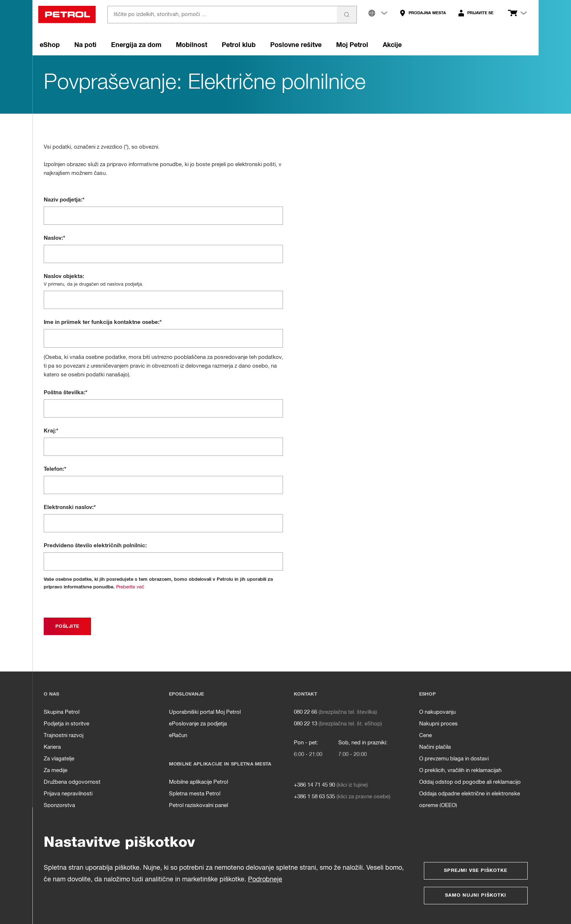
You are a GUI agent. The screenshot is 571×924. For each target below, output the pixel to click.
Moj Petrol (352, 45)
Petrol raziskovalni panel (198, 805)
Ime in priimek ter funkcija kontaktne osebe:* (103, 322)
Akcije (392, 45)
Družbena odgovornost (72, 782)
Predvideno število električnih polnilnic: (95, 546)
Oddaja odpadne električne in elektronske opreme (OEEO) (470, 800)
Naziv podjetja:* (64, 200)
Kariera (52, 747)
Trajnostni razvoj (64, 735)
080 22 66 (306, 712)
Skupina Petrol (62, 712)
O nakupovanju (437, 712)
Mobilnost (192, 45)
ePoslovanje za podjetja (198, 724)
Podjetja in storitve (66, 724)
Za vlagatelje (59, 759)
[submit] (67, 626)
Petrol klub (239, 45)
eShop (50, 45)
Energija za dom (136, 45)
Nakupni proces (438, 724)
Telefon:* (55, 469)
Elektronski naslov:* (70, 507)
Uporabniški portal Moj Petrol (205, 712)
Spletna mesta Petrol (195, 794)
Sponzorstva (59, 805)
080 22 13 (306, 724)
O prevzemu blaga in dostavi (454, 759)
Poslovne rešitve (296, 45)
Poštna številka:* (66, 393)
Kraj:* (51, 431)
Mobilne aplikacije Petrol (198, 782)
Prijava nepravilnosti (68, 794)
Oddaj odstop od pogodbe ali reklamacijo (470, 782)
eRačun (178, 735)
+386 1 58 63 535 (314, 797)
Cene (426, 735)
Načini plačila (435, 747)
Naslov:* (54, 238)
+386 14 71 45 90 (314, 785)
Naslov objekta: (64, 276)
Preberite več (130, 587)
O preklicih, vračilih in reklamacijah (460, 770)
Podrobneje (265, 880)
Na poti (85, 45)
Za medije (56, 770)
